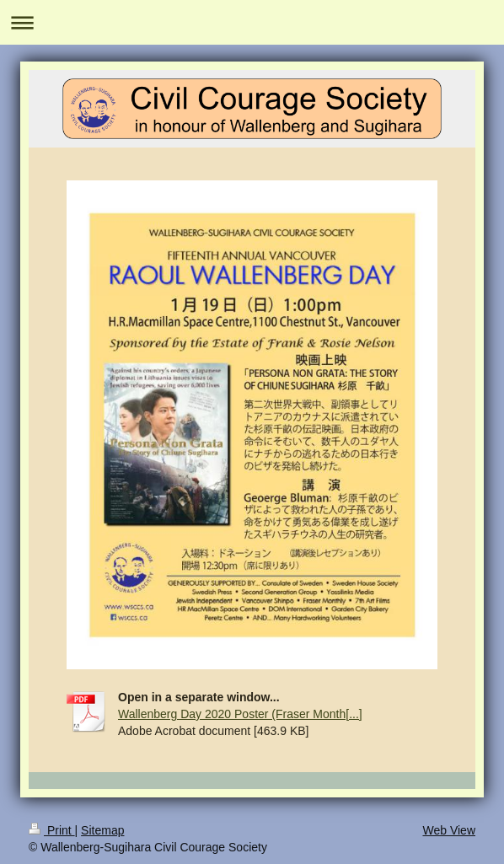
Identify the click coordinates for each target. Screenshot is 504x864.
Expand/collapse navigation (252, 22)
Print (52, 830)
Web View (449, 830)
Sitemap (102, 830)
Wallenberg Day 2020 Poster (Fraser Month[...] (240, 714)
